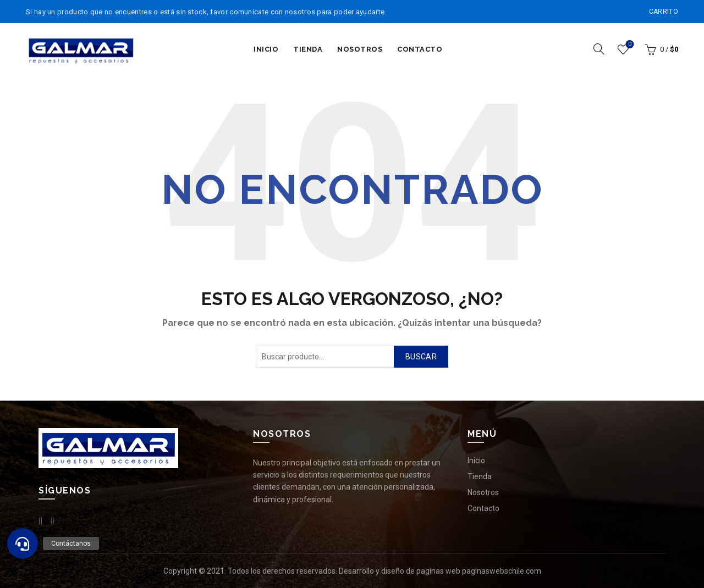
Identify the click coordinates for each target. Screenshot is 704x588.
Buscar (421, 357)
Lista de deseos (629, 45)
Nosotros (360, 49)
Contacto (420, 49)
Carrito (664, 12)
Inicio (266, 49)
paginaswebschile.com (502, 571)
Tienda (308, 49)
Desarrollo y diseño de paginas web (400, 571)
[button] (23, 543)
